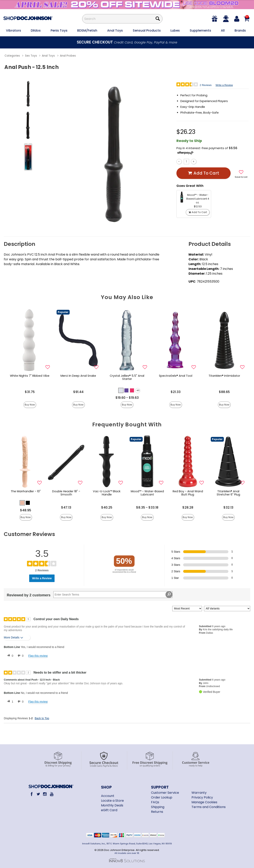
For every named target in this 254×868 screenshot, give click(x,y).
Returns (157, 812)
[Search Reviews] (113, 595)
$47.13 (66, 507)
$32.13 (228, 507)
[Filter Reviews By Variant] (227, 609)
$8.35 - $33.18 (147, 507)
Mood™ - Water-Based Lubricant (147, 493)
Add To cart (203, 173)
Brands (240, 30)
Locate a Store (112, 801)
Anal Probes (68, 56)
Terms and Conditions (209, 807)
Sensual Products (147, 30)
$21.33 (176, 392)
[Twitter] (38, 794)
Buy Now (30, 405)
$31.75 (30, 392)
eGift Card (109, 810)
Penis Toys (59, 30)
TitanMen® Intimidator (224, 376)
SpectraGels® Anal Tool (176, 376)
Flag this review (38, 656)
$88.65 (224, 392)
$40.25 (107, 507)
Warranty (199, 793)
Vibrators (13, 30)
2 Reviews (206, 85)
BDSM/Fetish (87, 30)
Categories (12, 56)
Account (108, 796)
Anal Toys (115, 30)
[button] (121, 390)
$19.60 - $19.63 (127, 398)
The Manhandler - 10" (26, 491)
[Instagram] (45, 794)
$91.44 (78, 392)
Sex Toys (31, 56)
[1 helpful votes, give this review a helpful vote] (10, 702)
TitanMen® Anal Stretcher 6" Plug (228, 493)
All (223, 30)
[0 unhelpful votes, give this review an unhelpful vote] (20, 656)
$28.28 (188, 507)
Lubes (175, 30)
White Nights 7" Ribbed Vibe (30, 376)
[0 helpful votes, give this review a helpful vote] (10, 656)
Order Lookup (162, 797)
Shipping (158, 807)
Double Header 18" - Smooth (66, 493)
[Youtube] (51, 794)
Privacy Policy (202, 797)
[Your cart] (246, 19)
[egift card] (215, 19)
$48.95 (26, 510)
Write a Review (224, 85)
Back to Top (42, 718)
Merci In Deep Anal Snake (78, 376)
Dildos (36, 30)
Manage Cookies (204, 802)
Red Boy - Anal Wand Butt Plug (188, 493)
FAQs (155, 802)
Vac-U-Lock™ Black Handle (107, 493)
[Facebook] (32, 794)
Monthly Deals (112, 805)
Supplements (200, 30)
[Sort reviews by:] (187, 609)
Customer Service (165, 793)
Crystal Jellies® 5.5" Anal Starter (127, 377)
